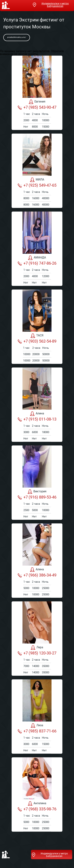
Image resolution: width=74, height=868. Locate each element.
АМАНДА (37, 258)
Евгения (37, 102)
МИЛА (37, 180)
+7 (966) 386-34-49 (37, 575)
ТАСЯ (37, 336)
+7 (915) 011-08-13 (37, 419)
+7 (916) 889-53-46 (37, 497)
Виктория (37, 492)
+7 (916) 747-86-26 (37, 263)
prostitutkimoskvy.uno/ (17, 37)
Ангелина (37, 803)
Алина (37, 414)
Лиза (37, 726)
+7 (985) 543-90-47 (37, 107)
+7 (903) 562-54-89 (37, 341)
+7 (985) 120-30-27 (37, 653)
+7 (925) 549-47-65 (37, 185)
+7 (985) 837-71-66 (37, 731)
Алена (37, 570)
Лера (37, 648)
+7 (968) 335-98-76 (37, 809)
